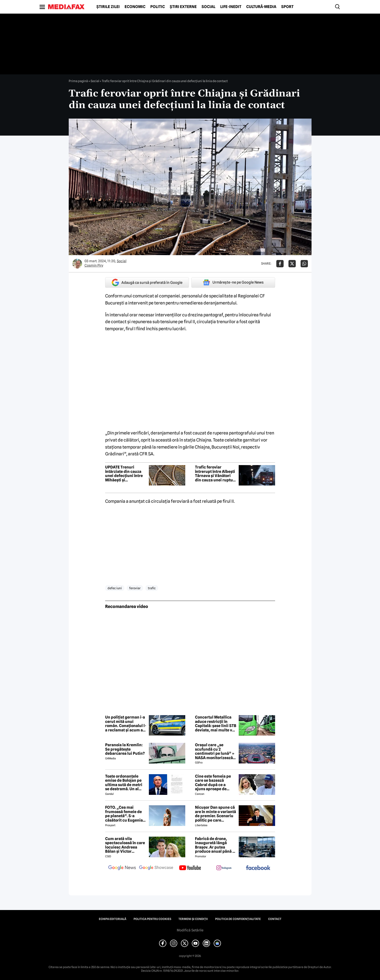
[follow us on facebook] (258, 868)
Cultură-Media (261, 7)
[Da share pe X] (292, 264)
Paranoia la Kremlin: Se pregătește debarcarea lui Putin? (125, 749)
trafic (152, 588)
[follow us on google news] (122, 868)
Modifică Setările (190, 930)
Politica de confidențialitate (238, 919)
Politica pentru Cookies (152, 919)
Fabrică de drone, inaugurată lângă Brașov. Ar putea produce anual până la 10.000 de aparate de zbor (215, 845)
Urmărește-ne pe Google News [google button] (233, 282)
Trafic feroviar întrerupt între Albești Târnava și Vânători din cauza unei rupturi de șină (215, 474)
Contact (275, 919)
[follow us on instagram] (224, 868)
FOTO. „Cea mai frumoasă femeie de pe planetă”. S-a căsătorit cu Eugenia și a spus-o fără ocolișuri (124, 814)
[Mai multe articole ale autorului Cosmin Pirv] (77, 264)
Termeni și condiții (193, 919)
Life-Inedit (231, 7)
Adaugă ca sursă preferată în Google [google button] (147, 282)
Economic (135, 7)
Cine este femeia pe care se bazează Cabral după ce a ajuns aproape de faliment (213, 783)
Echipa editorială (113, 919)
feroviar (135, 588)
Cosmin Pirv (94, 265)
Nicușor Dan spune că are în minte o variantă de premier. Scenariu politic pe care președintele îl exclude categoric (215, 814)
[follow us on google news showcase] (156, 868)
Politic (158, 7)
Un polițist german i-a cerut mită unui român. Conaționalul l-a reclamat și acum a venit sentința (126, 724)
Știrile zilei (108, 7)
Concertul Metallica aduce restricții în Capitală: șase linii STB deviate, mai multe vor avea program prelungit (216, 724)
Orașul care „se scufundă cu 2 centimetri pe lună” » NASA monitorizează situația (215, 751)
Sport (287, 7)
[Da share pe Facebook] (280, 264)
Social (208, 7)
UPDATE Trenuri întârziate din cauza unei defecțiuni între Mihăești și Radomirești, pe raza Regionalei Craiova (124, 474)
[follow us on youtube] (190, 868)
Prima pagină (78, 81)
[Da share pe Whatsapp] (304, 264)
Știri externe (183, 7)
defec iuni (115, 588)
